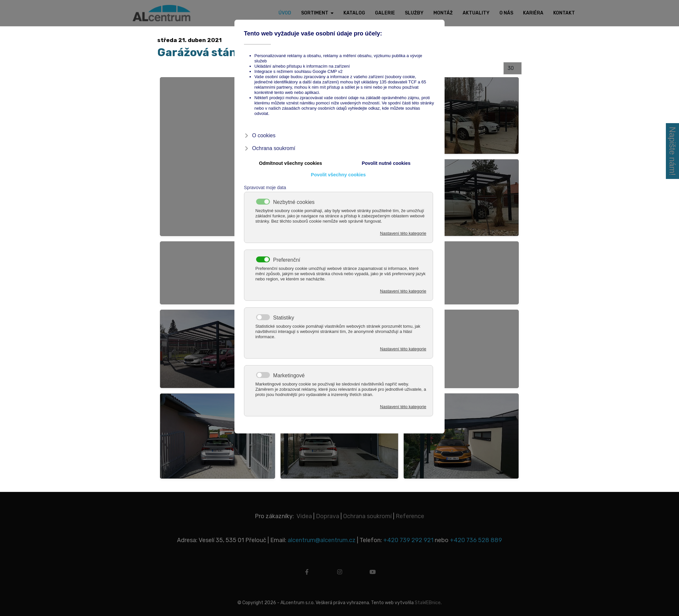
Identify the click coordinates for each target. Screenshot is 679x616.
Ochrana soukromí (367, 516)
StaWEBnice (428, 603)
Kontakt (564, 13)
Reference (410, 516)
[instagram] (339, 575)
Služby (414, 13)
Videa (304, 516)
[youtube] (372, 575)
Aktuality (476, 13)
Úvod (285, 13)
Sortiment (315, 13)
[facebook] (307, 575)
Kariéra (533, 13)
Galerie (385, 13)
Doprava (328, 516)
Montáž (443, 13)
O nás (506, 13)
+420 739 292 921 (408, 540)
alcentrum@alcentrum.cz (322, 540)
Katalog (354, 13)
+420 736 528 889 (476, 540)
